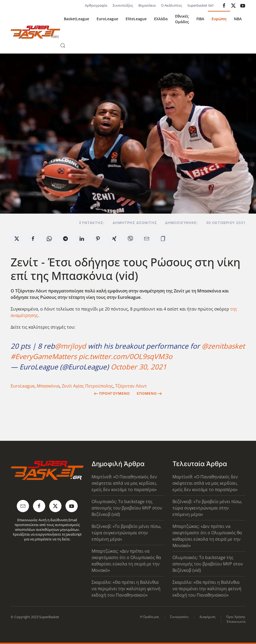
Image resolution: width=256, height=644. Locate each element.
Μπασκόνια (48, 386)
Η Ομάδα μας (150, 617)
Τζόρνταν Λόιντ (131, 386)
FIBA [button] (200, 19)
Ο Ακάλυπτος (172, 5)
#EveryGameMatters (44, 356)
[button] (63, 46)
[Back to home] (35, 32)
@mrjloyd (70, 346)
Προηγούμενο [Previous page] (112, 393)
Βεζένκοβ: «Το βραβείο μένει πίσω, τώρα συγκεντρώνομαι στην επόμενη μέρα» (126, 533)
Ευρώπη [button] (219, 19)
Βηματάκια (147, 5)
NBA (238, 19)
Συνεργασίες (179, 617)
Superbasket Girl (200, 5)
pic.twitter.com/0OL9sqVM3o (125, 356)
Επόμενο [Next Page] (149, 393)
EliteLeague (136, 19)
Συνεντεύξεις (123, 5)
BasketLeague (77, 19)
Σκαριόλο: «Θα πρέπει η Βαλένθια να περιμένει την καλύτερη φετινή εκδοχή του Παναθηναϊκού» (126, 589)
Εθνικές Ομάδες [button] (182, 19)
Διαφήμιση (207, 617)
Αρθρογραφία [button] (96, 5)
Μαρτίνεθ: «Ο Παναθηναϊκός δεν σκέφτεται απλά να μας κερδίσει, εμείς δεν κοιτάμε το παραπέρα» (124, 483)
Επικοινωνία (236, 621)
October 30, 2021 (139, 367)
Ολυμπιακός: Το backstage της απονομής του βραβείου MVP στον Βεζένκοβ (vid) (127, 508)
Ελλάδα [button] (161, 19)
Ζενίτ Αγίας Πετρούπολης (87, 386)
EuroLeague (107, 19)
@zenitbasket (223, 346)
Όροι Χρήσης (236, 617)
